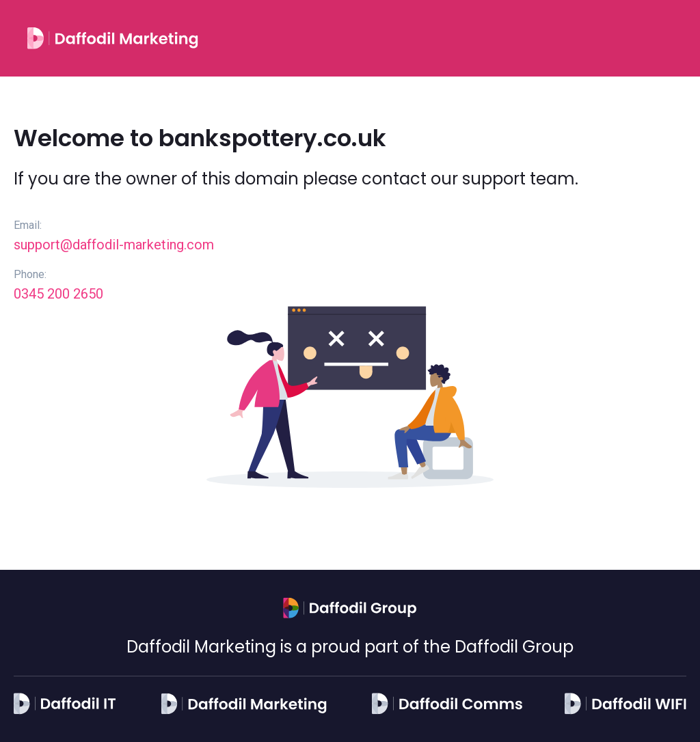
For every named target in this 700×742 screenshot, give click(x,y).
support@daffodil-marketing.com (114, 245)
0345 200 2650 (58, 294)
